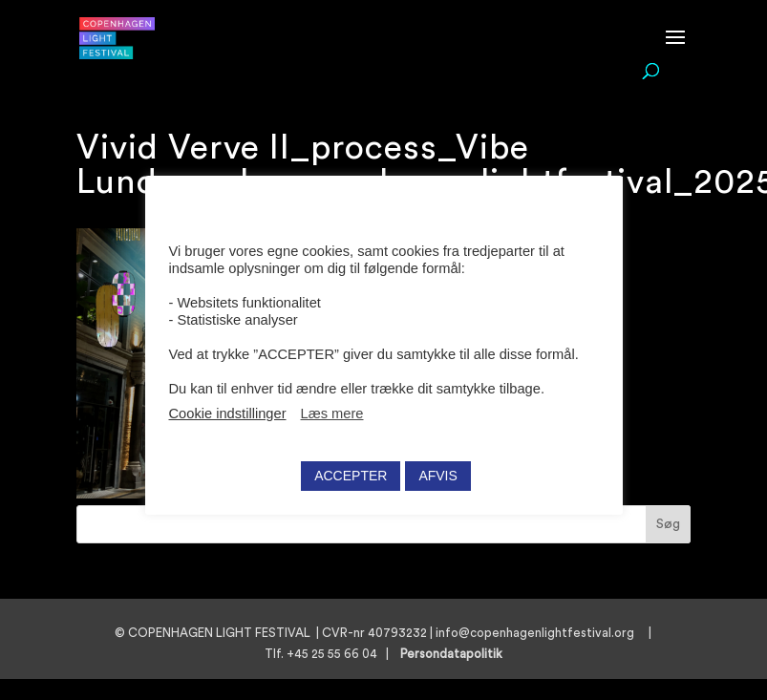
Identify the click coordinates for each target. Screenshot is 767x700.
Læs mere (332, 414)
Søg (668, 524)
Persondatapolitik (457, 654)
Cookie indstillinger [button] (228, 414)
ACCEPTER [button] (351, 476)
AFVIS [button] (437, 476)
